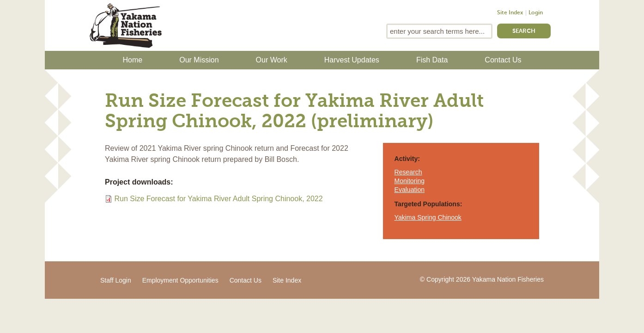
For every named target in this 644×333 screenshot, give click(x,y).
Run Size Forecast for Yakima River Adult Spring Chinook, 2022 (218, 199)
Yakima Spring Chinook (428, 217)
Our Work (272, 60)
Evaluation (410, 190)
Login (536, 13)
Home (133, 60)
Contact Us (503, 60)
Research (408, 172)
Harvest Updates (352, 60)
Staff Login (116, 280)
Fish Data (432, 60)
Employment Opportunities (180, 280)
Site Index (510, 13)
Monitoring (410, 181)
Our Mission (199, 60)
